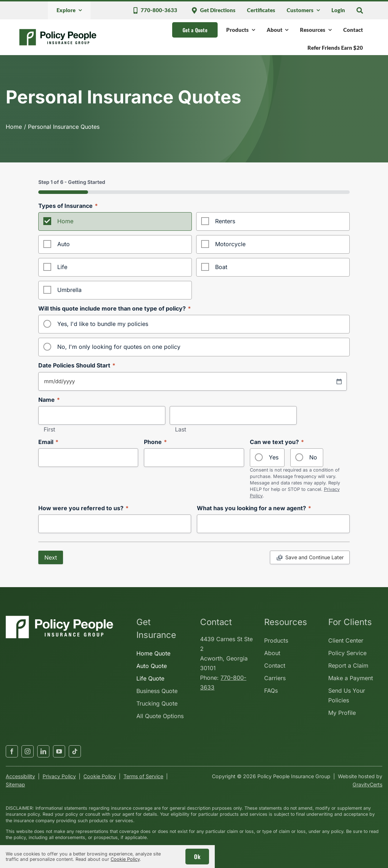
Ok (197, 857)
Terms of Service (143, 776)
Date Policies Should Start (77, 365)
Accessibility (20, 776)
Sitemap (15, 784)
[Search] (360, 10)
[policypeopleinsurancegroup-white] (59, 619)
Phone (155, 442)
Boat (221, 267)
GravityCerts (367, 784)
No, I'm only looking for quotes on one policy (119, 347)
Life (62, 267)
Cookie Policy (100, 776)
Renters (225, 221)
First (49, 430)
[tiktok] (75, 751)
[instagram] (28, 751)
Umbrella (69, 290)
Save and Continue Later (314, 557)
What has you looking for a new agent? (254, 508)
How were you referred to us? (83, 508)
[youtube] (59, 751)
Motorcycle (230, 244)
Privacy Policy (59, 776)
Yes (274, 457)
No (313, 457)
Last (181, 430)
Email (48, 442)
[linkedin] (43, 751)
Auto (64, 244)
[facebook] (12, 751)
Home (65, 221)
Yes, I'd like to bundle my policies (103, 324)
